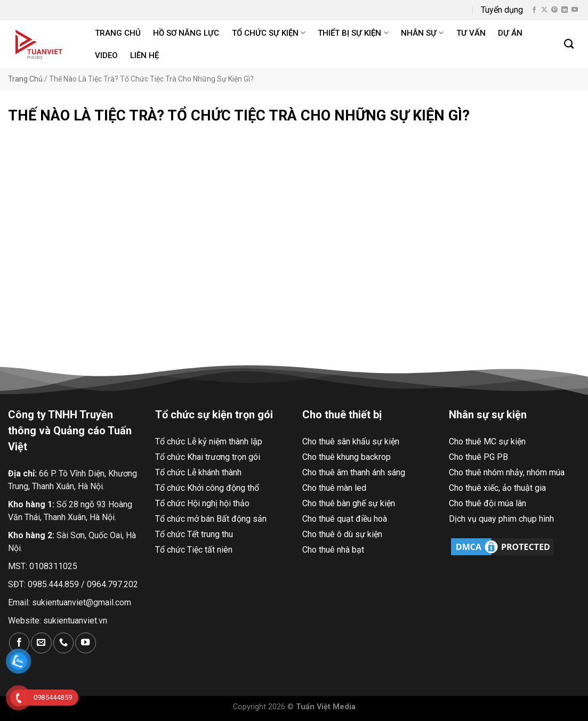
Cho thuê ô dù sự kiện (342, 534)
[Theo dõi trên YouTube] (575, 10)
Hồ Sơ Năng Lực (186, 33)
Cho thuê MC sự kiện (487, 441)
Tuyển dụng (502, 10)
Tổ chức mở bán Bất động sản (211, 519)
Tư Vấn (471, 33)
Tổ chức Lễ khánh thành (198, 472)
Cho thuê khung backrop (347, 457)
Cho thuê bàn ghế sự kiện (349, 503)
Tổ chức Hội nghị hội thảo (202, 503)
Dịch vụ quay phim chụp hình (501, 519)
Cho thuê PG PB (478, 457)
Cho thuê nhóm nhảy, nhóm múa (507, 472)
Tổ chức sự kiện (269, 33)
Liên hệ (144, 55)
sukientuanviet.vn (75, 621)
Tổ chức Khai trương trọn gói (208, 457)
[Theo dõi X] (544, 10)
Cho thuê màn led (334, 488)
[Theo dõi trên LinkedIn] (565, 10)
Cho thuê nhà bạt (333, 550)
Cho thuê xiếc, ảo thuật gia (497, 488)
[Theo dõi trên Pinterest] (554, 10)
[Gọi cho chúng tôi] (63, 643)
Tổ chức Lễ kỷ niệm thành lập (209, 441)
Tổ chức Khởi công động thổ (207, 488)
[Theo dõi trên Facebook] (534, 10)
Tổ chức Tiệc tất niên (194, 550)
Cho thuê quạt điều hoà (345, 519)
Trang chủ (118, 33)
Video (106, 55)
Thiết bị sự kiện (353, 33)
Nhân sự (422, 33)
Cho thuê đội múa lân (488, 503)
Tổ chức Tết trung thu (194, 534)
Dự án (510, 33)
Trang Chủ (25, 79)
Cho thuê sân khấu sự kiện (351, 441)
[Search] (569, 44)
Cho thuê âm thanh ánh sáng (354, 472)
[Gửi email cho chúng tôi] (41, 643)
